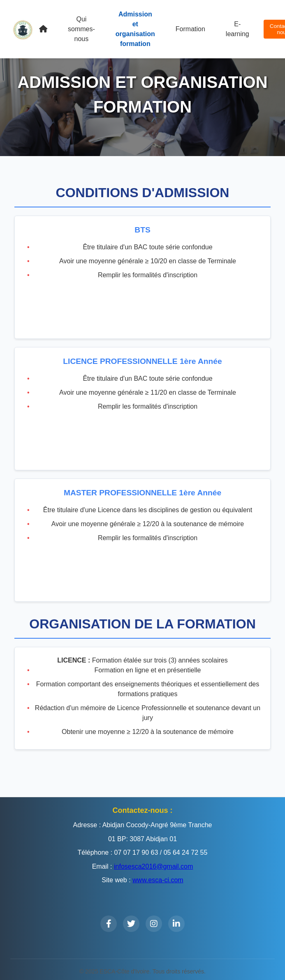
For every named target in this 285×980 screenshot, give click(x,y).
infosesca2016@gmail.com (153, 866)
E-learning (237, 29)
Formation (190, 29)
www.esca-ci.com (158, 880)
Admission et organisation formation (135, 29)
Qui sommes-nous (81, 29)
